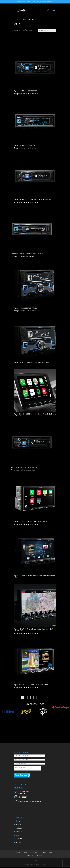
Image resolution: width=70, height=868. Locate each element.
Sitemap (18, 843)
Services (18, 825)
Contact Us (19, 839)
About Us (19, 832)
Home (16, 19)
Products (19, 829)
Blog (17, 836)
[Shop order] (47, 30)
